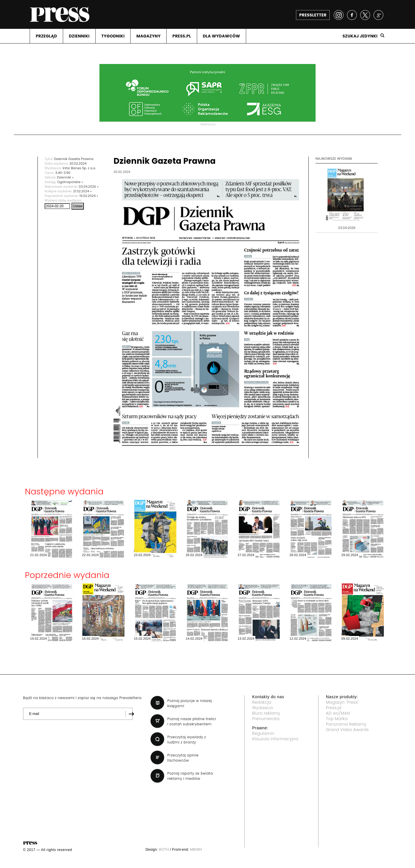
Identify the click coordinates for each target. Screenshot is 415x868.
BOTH (164, 850)
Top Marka (337, 719)
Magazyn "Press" (343, 702)
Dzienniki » (65, 177)
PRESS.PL (182, 36)
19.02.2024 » (89, 196)
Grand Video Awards (347, 730)
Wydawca (263, 708)
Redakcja (262, 702)
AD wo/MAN (338, 713)
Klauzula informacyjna (275, 739)
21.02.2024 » (82, 191)
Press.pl (334, 708)
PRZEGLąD (46, 36)
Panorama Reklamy (346, 724)
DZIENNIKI (79, 36)
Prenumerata (266, 719)
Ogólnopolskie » (70, 182)
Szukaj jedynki (360, 36)
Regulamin (263, 733)
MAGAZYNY (148, 36)
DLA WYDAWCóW (221, 36)
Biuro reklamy (266, 713)
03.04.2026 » (89, 187)
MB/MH (196, 850)
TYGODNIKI (113, 36)
